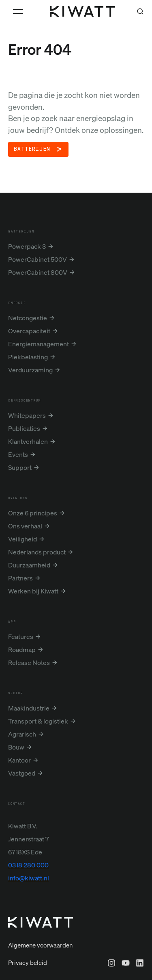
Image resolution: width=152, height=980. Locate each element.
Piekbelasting (28, 357)
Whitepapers (27, 415)
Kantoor (19, 760)
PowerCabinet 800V (38, 272)
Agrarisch (22, 734)
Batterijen (32, 149)
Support (20, 467)
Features (21, 637)
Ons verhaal (25, 526)
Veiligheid (22, 539)
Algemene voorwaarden (40, 945)
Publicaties (24, 428)
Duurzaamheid (29, 565)
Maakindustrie (29, 708)
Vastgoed (22, 773)
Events (18, 454)
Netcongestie (28, 318)
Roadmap (22, 650)
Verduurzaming (30, 370)
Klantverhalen (28, 441)
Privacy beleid (28, 963)
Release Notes (29, 663)
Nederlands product (37, 552)
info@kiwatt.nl (29, 878)
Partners (20, 578)
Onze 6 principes (33, 513)
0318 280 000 (28, 865)
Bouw (16, 747)
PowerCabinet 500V (37, 259)
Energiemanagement (39, 344)
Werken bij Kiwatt (33, 591)
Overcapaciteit (29, 331)
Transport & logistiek (38, 721)
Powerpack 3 (27, 246)
